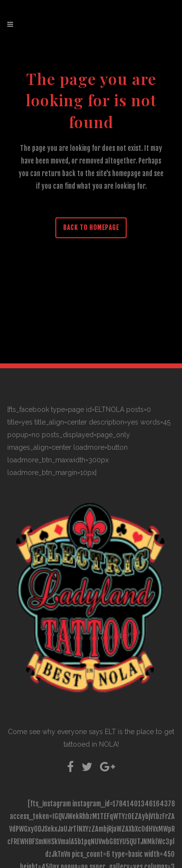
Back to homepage (91, 228)
